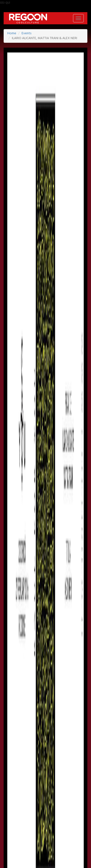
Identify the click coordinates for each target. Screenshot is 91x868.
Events (26, 33)
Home (12, 33)
